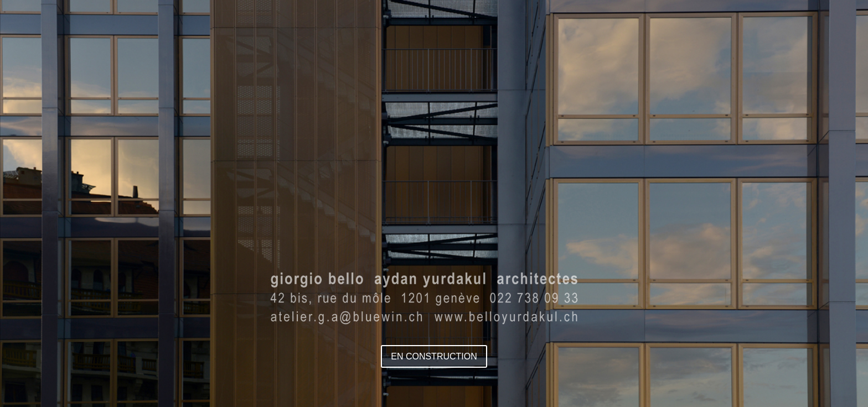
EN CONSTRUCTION (434, 356)
